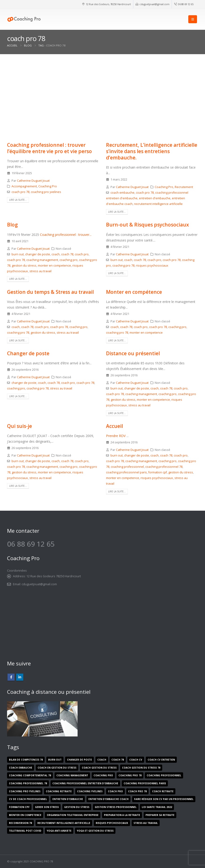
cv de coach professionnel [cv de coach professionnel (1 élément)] (28, 799)
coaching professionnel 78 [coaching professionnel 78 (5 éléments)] (28, 783)
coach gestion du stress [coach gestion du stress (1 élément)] (99, 768)
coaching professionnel (127, 467)
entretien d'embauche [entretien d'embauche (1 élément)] (68, 799)
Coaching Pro (48, 186)
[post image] (53, 104)
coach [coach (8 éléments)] (102, 760)
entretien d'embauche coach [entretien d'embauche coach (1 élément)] (108, 799)
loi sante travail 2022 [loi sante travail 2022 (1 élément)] (157, 807)
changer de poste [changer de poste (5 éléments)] (79, 760)
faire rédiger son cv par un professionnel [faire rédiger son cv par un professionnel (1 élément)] (164, 799)
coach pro (82, 254)
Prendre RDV (116, 436)
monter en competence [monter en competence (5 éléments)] (25, 815)
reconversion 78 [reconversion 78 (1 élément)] (20, 823)
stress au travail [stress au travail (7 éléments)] (146, 823)
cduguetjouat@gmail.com (154, 4)
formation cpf (158, 472)
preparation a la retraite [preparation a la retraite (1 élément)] (122, 815)
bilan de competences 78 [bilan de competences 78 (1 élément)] (26, 760)
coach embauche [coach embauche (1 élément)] (21, 768)
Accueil (114, 426)
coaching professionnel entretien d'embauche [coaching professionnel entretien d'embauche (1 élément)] (85, 783)
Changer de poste (28, 353)
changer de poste (38, 254)
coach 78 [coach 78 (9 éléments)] (118, 760)
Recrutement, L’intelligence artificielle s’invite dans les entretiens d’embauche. (152, 151)
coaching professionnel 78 (164, 467)
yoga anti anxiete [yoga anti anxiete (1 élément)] (59, 831)
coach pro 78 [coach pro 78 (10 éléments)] (137, 791)
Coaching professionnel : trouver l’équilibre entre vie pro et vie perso (49, 148)
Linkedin (20, 677)
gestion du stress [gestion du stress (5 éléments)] (77, 807)
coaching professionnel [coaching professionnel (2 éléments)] (164, 775)
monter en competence (54, 266)
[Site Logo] (24, 19)
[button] (193, 19)
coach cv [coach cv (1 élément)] (136, 760)
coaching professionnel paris (126, 472)
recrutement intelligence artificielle (158, 204)
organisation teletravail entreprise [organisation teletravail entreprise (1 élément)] (73, 815)
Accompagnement (24, 186)
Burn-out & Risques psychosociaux (148, 225)
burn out (18, 254)
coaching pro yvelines (46, 192)
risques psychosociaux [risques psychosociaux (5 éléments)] (112, 823)
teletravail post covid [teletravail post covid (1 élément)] (25, 831)
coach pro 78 (20, 192)
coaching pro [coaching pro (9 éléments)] (103, 775)
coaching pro (69, 260)
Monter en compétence (134, 292)
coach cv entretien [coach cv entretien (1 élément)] (161, 760)
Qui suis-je (20, 426)
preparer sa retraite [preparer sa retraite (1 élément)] (160, 815)
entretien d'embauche (155, 198)
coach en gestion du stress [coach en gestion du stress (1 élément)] (57, 768)
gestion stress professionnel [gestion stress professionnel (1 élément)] (116, 807)
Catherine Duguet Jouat (33, 181)
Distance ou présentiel (133, 353)
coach (56, 254)
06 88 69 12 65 (186, 4)
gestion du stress (24, 266)
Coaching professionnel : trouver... (66, 235)
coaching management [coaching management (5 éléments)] (72, 775)
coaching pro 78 (123, 266)
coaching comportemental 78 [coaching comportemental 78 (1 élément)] (30, 775)
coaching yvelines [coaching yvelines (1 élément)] (90, 791)
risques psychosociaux (152, 266)
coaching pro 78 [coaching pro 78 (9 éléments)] (130, 775)
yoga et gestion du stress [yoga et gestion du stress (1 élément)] (95, 831)
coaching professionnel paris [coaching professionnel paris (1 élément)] (145, 783)
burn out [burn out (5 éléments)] (55, 760)
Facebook (11, 677)
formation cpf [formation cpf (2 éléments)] (19, 807)
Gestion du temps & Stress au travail (50, 292)
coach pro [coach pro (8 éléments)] (115, 791)
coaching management (42, 260)
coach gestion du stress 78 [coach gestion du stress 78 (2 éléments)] (141, 768)
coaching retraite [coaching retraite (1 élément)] (59, 791)
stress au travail (40, 271)
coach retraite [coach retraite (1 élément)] (163, 791)
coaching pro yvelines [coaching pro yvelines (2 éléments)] (25, 791)
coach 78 (67, 254)
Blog (12, 225)
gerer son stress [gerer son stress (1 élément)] (47, 807)
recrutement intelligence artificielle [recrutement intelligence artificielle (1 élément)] (64, 823)
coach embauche (122, 193)
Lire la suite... (18, 200)
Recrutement (184, 187)
